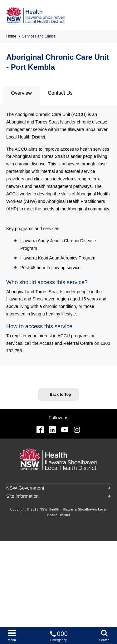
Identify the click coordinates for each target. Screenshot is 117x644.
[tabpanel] (58, 235)
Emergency (59, 635)
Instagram (77, 430)
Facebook (40, 430)
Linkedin (52, 430)
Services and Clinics (39, 36)
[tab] (21, 96)
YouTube (65, 430)
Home (11, 36)
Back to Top (61, 395)
